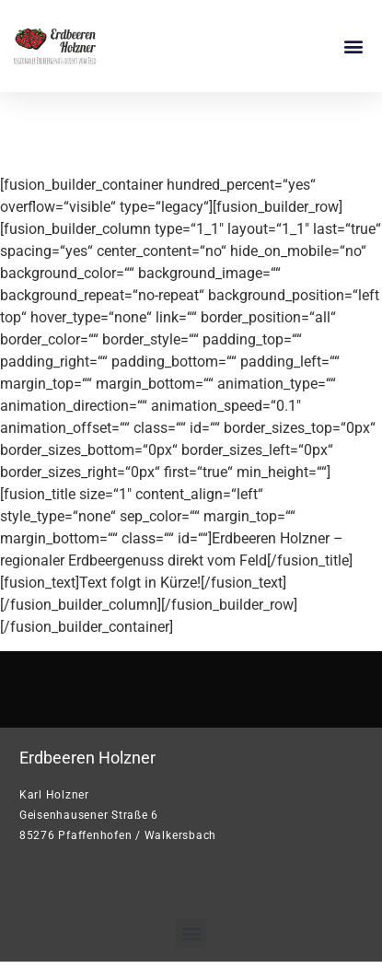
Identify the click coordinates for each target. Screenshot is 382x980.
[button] (353, 47)
